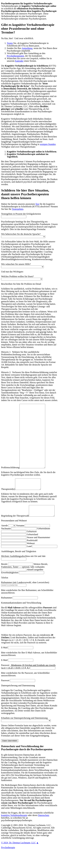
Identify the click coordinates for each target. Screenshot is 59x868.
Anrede (4, 542)
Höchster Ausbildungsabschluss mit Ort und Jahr (23, 573)
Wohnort (31, 560)
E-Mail (4, 664)
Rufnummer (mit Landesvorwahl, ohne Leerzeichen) (25, 599)
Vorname (20, 542)
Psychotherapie (8, 864)
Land (29, 563)
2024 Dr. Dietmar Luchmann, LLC (18, 860)
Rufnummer (7, 615)
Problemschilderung (10, 480)
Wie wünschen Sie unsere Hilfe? (16, 264)
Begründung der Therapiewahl (15, 533)
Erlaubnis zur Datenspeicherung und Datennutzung (24, 735)
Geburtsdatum (44, 545)
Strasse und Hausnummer (39, 554)
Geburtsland (32, 551)
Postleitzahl (32, 557)
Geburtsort (32, 548)
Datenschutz (44, 832)
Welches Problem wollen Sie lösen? (17, 276)
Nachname (6, 545)
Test (37, 204)
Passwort (5, 697)
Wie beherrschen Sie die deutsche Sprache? (21, 234)
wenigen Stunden (48, 144)
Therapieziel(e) (8, 504)
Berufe (4, 581)
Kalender (19, 61)
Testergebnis (18, 209)
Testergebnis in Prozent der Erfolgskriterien (21, 214)
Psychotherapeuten (15, 56)
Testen (10, 43)
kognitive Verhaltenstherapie (14, 832)
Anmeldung (27, 48)
